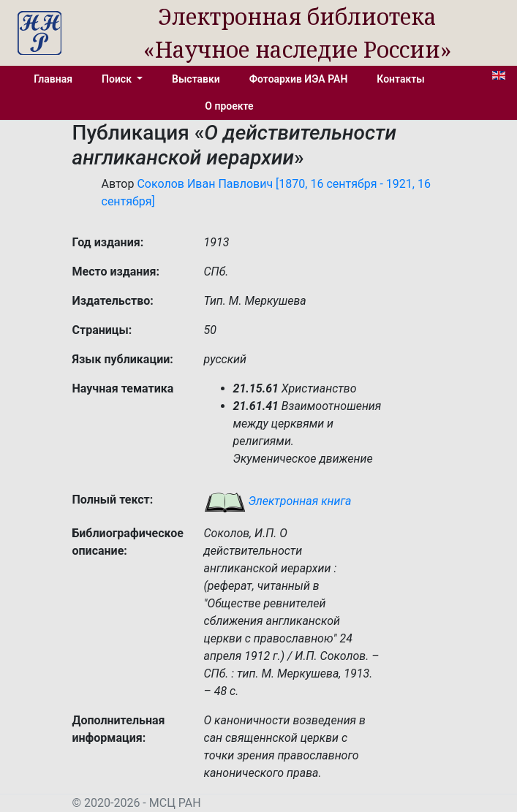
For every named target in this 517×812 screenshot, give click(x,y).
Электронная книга (278, 501)
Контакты (400, 79)
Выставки (196, 79)
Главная (53, 79)
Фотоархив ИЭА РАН (299, 79)
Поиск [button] (118, 79)
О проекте (229, 106)
